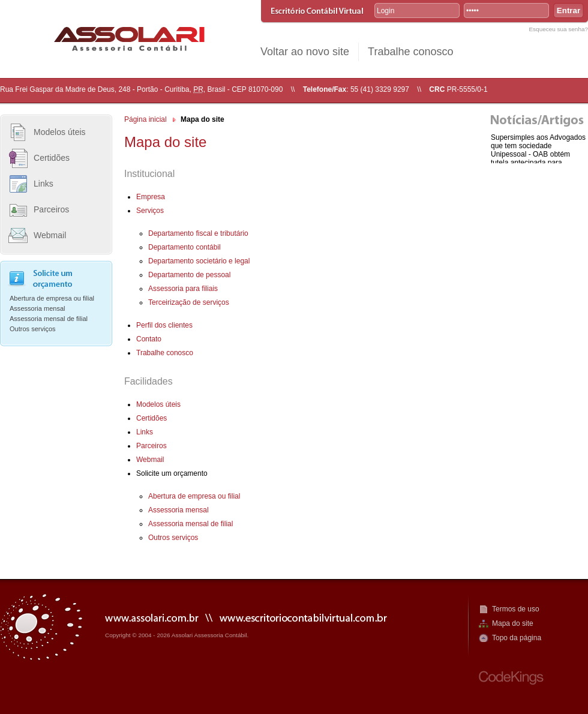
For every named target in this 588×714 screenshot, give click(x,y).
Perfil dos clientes (164, 325)
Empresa (151, 197)
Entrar (568, 10)
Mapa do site (513, 623)
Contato (149, 339)
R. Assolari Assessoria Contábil (129, 39)
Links (43, 184)
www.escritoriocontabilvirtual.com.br (303, 617)
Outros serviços (33, 329)
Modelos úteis (60, 132)
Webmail (50, 235)
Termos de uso (516, 609)
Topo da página (517, 638)
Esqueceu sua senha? (558, 29)
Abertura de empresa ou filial (52, 298)
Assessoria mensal (37, 308)
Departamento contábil (184, 247)
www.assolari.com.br (152, 617)
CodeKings (511, 678)
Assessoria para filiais (183, 289)
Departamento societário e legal (199, 261)
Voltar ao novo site (305, 52)
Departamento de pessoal (189, 275)
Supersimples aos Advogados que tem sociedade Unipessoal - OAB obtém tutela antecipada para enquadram (538, 154)
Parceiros (51, 209)
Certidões (52, 158)
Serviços (150, 211)
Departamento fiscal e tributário (198, 233)
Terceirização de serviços (189, 302)
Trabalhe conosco (410, 52)
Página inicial (145, 119)
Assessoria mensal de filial (49, 319)
